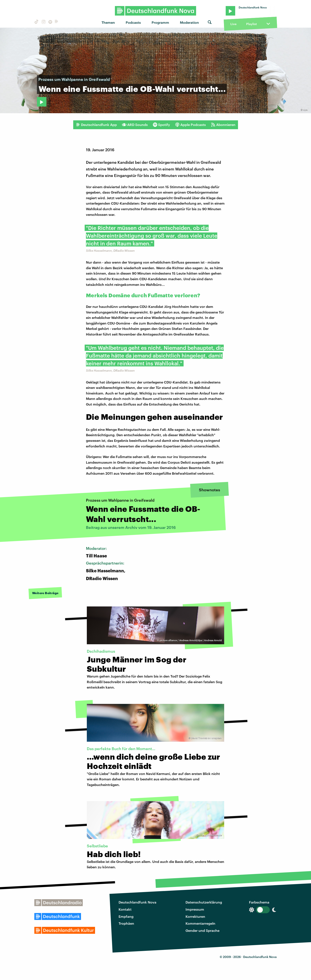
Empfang (126, 916)
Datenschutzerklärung (204, 902)
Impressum (195, 909)
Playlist (251, 24)
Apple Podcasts (190, 125)
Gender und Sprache (202, 930)
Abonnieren (223, 125)
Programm (160, 22)
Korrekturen (195, 916)
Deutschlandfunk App (96, 125)
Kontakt (125, 909)
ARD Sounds (135, 125)
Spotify (161, 125)
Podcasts (133, 22)
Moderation (189, 22)
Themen (108, 22)
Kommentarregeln (200, 923)
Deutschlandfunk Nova (137, 902)
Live (233, 24)
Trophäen (126, 923)
